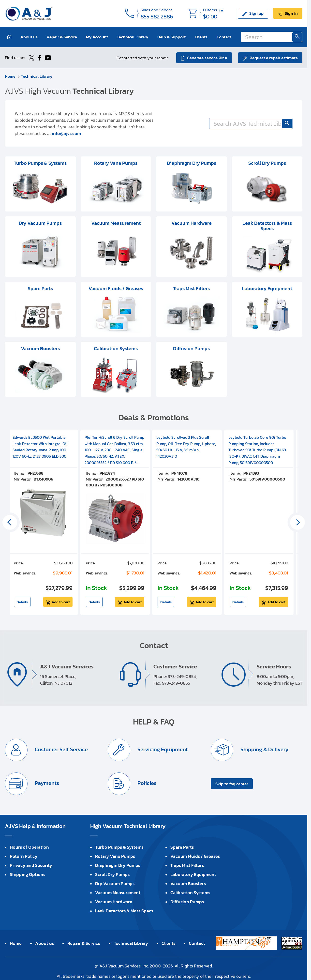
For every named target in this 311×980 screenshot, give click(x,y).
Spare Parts (182, 847)
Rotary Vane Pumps (115, 856)
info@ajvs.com (66, 133)
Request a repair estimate (274, 58)
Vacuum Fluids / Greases (195, 856)
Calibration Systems (190, 892)
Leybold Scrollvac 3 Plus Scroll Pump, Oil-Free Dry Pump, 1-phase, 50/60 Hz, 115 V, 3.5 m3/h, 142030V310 (186, 446)
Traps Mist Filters (187, 865)
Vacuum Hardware (114, 901)
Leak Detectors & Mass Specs (124, 911)
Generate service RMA (207, 58)
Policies (147, 783)
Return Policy (24, 856)
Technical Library (133, 37)
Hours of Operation (29, 847)
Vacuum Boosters (188, 883)
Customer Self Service (61, 749)
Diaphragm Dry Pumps (118, 865)
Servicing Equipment (162, 749)
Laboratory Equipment (193, 874)
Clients (201, 37)
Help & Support (171, 37)
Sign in (291, 13)
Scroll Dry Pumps (112, 874)
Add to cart (61, 602)
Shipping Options (28, 874)
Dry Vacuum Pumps (115, 883)
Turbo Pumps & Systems (119, 847)
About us (29, 37)
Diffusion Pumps (187, 901)
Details (22, 602)
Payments (46, 783)
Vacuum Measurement (118, 892)
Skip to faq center (232, 784)
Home (10, 76)
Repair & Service (62, 37)
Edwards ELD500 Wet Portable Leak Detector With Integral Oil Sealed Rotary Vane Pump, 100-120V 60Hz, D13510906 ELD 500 (40, 446)
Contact (224, 37)
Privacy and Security (31, 865)
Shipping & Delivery (264, 749)
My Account (97, 37)
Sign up (256, 13)
